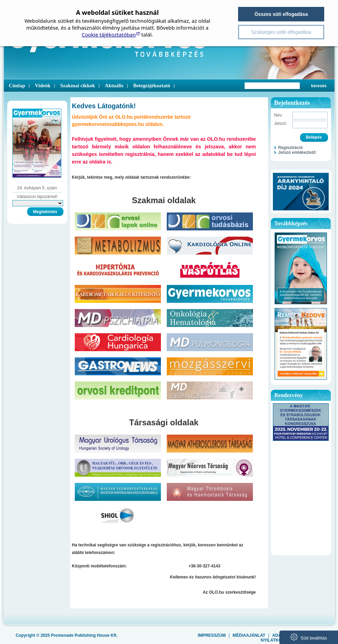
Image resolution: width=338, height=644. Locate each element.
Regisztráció (291, 148)
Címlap (17, 86)
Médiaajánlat (249, 635)
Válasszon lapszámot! (37, 197)
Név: (279, 115)
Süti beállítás (309, 637)
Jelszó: (281, 123)
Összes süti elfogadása (281, 14)
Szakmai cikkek (78, 86)
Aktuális (114, 86)
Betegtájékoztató (151, 86)
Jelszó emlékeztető (297, 152)
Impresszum (212, 635)
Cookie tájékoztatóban (109, 34)
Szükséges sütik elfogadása (281, 32)
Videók (43, 86)
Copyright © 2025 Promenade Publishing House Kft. (67, 635)
